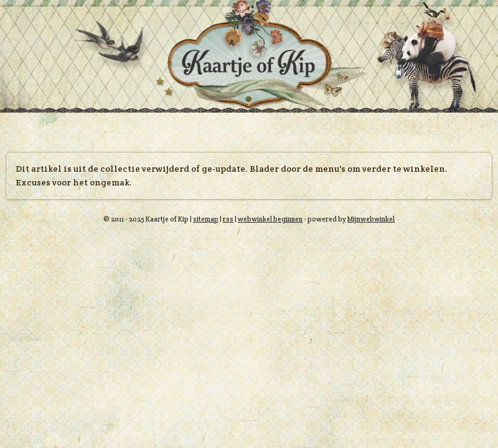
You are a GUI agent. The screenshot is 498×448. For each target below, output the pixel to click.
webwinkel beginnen (270, 219)
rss (228, 219)
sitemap (206, 219)
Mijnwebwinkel (371, 219)
